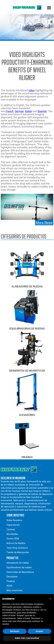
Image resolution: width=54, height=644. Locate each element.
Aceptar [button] (39, 631)
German (19, 111)
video (31, 90)
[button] (50, 599)
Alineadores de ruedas (27, 285)
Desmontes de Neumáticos (27, 369)
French (10, 111)
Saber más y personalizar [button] (27, 638)
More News (44, 223)
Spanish (42, 111)
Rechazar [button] (15, 631)
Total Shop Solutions (17, 548)
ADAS (9, 586)
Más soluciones (14, 590)
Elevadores (27, 413)
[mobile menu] (49, 8)
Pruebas (27, 456)
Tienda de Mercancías (18, 552)
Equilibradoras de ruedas (27, 327)
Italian (29, 111)
